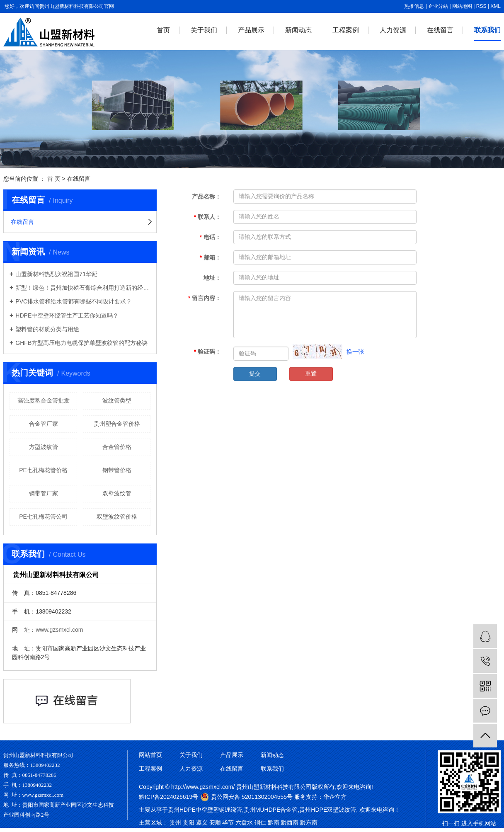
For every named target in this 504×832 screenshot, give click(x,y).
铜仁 (260, 822)
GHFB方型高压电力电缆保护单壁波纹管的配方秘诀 (81, 343)
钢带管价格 (117, 470)
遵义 (202, 822)
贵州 (175, 822)
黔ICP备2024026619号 (168, 797)
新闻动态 (298, 30)
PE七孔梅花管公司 (43, 517)
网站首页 (150, 755)
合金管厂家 (44, 424)
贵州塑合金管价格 (117, 424)
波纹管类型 (117, 400)
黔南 (274, 822)
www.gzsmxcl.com (59, 630)
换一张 (355, 352)
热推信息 (414, 6)
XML (496, 6)
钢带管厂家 (44, 493)
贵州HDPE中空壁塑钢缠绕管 (205, 810)
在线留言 (440, 30)
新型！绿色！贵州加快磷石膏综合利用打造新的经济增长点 (83, 288)
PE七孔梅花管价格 (43, 470)
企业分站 (438, 6)
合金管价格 (117, 447)
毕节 (228, 822)
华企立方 (335, 797)
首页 (163, 30)
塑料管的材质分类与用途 (47, 329)
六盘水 (244, 822)
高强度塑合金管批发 (44, 400)
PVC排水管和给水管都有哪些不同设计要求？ (74, 301)
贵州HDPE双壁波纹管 (328, 810)
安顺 (215, 822)
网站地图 (462, 6)
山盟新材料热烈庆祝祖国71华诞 (56, 274)
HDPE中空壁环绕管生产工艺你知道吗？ (67, 315)
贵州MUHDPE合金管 (271, 810)
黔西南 (290, 822)
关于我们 (204, 30)
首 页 (54, 179)
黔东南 (309, 822)
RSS (481, 6)
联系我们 (487, 30)
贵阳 (189, 822)
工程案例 (346, 30)
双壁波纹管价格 (117, 517)
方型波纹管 (44, 447)
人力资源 (393, 30)
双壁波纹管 (117, 493)
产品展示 (251, 30)
